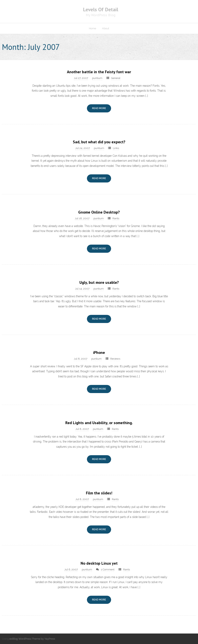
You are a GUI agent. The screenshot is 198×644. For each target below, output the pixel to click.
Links (116, 148)
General (116, 78)
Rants (116, 218)
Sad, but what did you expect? (99, 142)
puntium (97, 78)
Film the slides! (99, 493)
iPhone (99, 352)
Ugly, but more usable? (99, 282)
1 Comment (108, 569)
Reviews (115, 359)
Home (92, 28)
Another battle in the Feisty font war (99, 72)
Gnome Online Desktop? (99, 212)
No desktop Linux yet (99, 563)
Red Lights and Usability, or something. (99, 423)
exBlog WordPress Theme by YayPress (32, 639)
